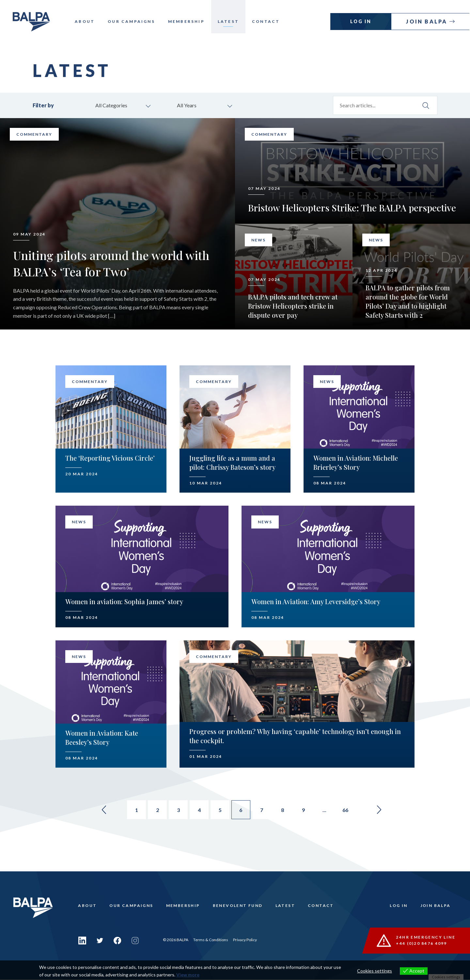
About (88, 21)
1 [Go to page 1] (134, 811)
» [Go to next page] (384, 811)
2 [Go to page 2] (156, 811)
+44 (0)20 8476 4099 (422, 944)
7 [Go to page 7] (263, 811)
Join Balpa (428, 21)
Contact (269, 21)
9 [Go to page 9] (306, 811)
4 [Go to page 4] (199, 811)
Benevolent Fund (239, 907)
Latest (232, 21)
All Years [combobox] (188, 106)
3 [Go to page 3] (177, 811)
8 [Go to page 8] (285, 811)
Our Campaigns (135, 21)
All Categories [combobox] (112, 106)
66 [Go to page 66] (349, 811)
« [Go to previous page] (99, 811)
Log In (361, 21)
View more (188, 975)
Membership (190, 21)
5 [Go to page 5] (220, 811)
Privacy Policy (245, 940)
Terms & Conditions (211, 940)
